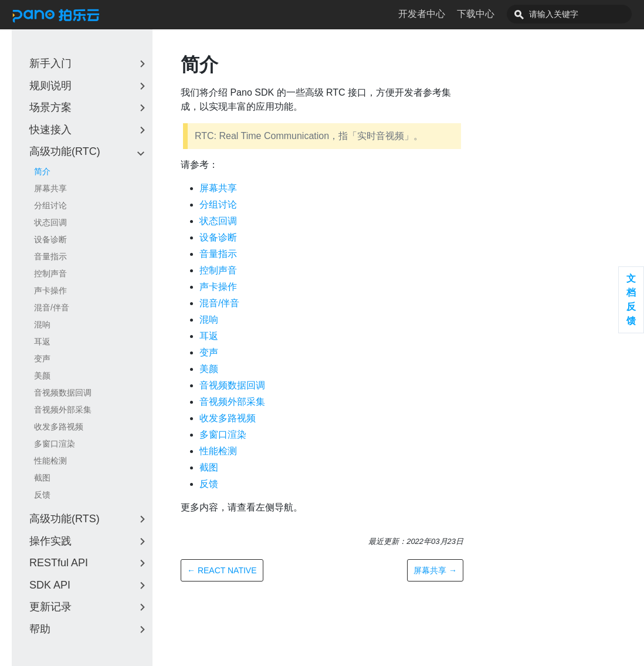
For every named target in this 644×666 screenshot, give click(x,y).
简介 (42, 171)
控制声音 (50, 273)
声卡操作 (50, 290)
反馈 (42, 495)
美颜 (42, 376)
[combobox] (582, 14)
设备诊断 (50, 239)
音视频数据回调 (63, 393)
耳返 (42, 342)
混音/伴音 (52, 307)
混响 (42, 324)
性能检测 (50, 461)
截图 (42, 478)
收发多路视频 (59, 427)
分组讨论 (50, 205)
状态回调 (50, 222)
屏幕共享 (50, 188)
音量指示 (50, 256)
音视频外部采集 (63, 410)
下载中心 (502, 14)
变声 (42, 359)
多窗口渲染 (55, 444)
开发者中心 (448, 14)
